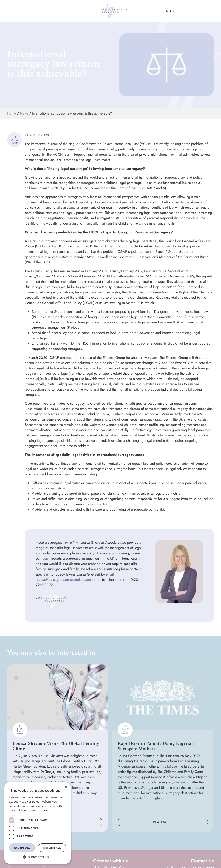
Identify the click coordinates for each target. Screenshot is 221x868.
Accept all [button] (22, 848)
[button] (38, 857)
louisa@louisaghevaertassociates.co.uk (66, 580)
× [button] (66, 787)
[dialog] (38, 823)
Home (11, 113)
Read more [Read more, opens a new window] (40, 810)
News (24, 113)
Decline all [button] (52, 848)
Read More (163, 822)
